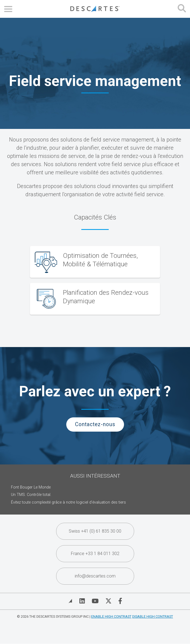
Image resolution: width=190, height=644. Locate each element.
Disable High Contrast (153, 616)
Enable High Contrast (111, 616)
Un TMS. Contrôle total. (31, 495)
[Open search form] (182, 9)
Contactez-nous (95, 424)
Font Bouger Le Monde (31, 487)
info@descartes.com (95, 576)
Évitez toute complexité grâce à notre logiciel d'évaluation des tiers (68, 502)
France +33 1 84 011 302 (95, 554)
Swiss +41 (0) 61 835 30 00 (95, 531)
